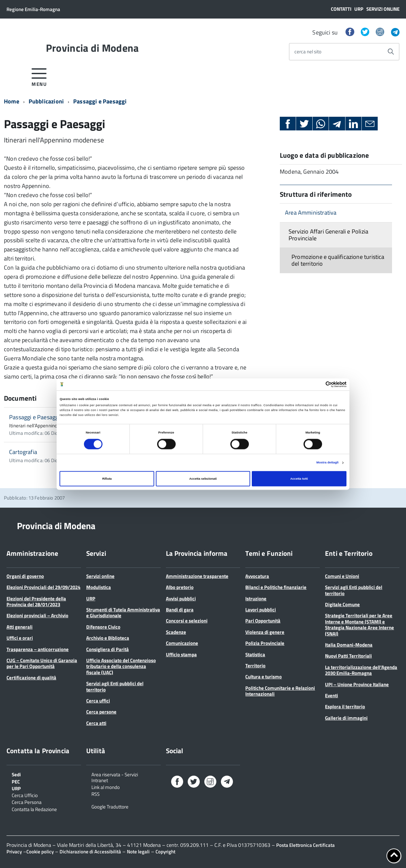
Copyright (165, 852)
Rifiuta (107, 479)
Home (12, 101)
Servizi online (383, 9)
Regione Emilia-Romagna (33, 9)
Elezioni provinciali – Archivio (37, 615)
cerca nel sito (308, 52)
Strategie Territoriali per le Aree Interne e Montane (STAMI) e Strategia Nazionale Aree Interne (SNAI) (359, 624)
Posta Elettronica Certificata (305, 845)
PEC (16, 781)
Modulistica (99, 587)
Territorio (255, 666)
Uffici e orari (20, 638)
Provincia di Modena (92, 48)
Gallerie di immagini (346, 718)
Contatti (341, 9)
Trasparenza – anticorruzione (38, 649)
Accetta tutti (299, 479)
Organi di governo (25, 576)
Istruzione (256, 599)
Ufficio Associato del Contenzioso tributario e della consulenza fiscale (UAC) (121, 666)
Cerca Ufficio (25, 795)
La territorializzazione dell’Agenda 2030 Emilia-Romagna (361, 670)
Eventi (332, 695)
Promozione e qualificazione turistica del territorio (338, 260)
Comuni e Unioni (342, 576)
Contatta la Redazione (34, 809)
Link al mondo (106, 787)
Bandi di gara (180, 610)
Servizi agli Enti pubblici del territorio (115, 686)
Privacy (14, 852)
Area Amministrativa (311, 213)
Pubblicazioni (46, 101)
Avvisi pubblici (181, 599)
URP (359, 9)
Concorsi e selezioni (187, 621)
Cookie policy (40, 852)
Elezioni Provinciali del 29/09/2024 (43, 587)
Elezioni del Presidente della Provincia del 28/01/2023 (36, 601)
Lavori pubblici (261, 610)
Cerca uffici (98, 701)
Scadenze (176, 632)
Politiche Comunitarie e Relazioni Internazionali (280, 691)
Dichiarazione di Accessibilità (90, 852)
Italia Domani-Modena (349, 645)
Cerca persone (101, 712)
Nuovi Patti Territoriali (348, 656)
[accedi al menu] (39, 76)
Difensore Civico (103, 627)
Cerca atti (96, 723)
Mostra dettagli (328, 463)
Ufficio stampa (181, 654)
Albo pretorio (180, 587)
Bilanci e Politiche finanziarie (276, 587)
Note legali (138, 852)
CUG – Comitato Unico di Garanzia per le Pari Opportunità (42, 663)
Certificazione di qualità (31, 678)
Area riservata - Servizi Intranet (115, 777)
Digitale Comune (342, 604)
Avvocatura (257, 576)
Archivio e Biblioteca (108, 638)
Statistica (255, 654)
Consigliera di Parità (108, 649)
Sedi (16, 774)
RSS (95, 794)
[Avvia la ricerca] (391, 52)
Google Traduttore (110, 806)
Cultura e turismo (264, 677)
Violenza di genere (265, 632)
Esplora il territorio (345, 707)
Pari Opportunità (263, 621)
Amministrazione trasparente (197, 576)
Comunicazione (182, 643)
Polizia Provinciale (265, 643)
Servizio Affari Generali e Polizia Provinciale (328, 235)
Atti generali (20, 627)
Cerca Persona (27, 802)
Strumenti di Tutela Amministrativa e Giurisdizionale (123, 613)
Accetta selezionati (203, 479)
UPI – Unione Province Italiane (357, 684)
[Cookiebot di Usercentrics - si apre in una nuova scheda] (318, 384)
